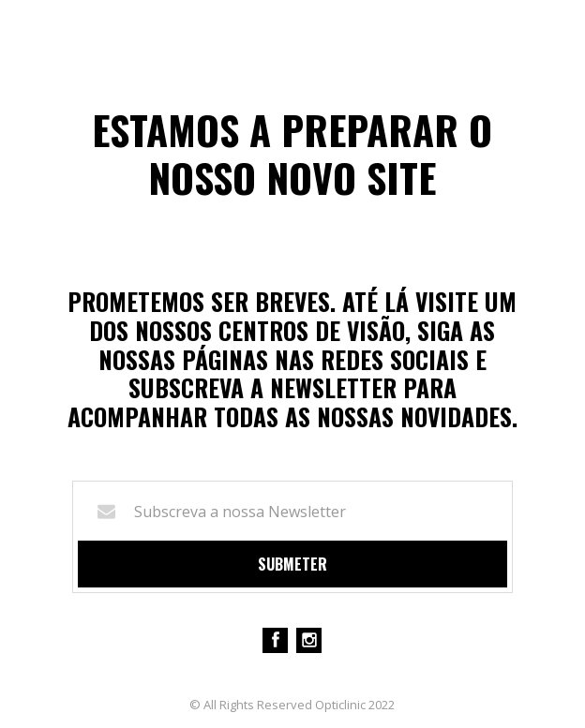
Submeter (292, 564)
